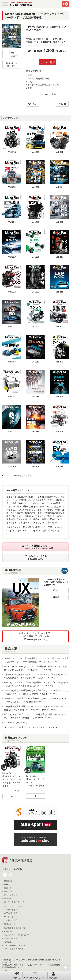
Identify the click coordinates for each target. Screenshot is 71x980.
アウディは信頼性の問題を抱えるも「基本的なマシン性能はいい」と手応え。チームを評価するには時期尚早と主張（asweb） (36, 692)
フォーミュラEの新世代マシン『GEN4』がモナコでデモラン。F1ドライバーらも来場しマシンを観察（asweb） (36, 700)
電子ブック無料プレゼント (15, 902)
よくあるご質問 (11, 920)
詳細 (56, 597)
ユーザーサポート (12, 910)
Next (34, 104)
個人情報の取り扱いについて (16, 935)
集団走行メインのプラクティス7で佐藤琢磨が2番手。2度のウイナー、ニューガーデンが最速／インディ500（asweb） (35, 716)
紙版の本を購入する (12, 64)
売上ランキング (11, 895)
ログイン (17, 975)
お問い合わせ (10, 924)
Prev (61, 104)
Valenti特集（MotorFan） (16, 722)
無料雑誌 (8, 881)
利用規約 (8, 931)
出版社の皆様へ (11, 939)
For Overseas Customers (15, 945)
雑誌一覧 (8, 888)
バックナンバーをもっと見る (17, 475)
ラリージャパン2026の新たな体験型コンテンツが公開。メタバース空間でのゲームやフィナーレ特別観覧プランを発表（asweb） (36, 660)
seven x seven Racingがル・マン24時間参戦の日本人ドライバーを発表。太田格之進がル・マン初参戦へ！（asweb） (35, 668)
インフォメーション (13, 906)
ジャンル (8, 891)
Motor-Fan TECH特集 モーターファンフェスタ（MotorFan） (32, 727)
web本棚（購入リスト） (35, 975)
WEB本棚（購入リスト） (15, 913)
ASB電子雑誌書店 (21, 860)
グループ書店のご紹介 (14, 949)
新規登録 (53, 975)
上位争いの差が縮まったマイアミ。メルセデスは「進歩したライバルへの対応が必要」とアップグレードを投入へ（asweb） (36, 676)
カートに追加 (47, 62)
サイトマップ (10, 917)
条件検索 (8, 899)
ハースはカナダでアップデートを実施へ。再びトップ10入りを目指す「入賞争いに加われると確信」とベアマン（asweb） (36, 684)
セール (7, 885)
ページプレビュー (12, 54)
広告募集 (8, 942)
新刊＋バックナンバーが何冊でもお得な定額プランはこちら (36, 636)
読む (56, 590)
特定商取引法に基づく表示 (15, 928)
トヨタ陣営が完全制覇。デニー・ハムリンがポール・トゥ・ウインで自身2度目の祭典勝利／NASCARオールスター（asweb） (36, 708)
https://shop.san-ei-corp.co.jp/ (22, 530)
